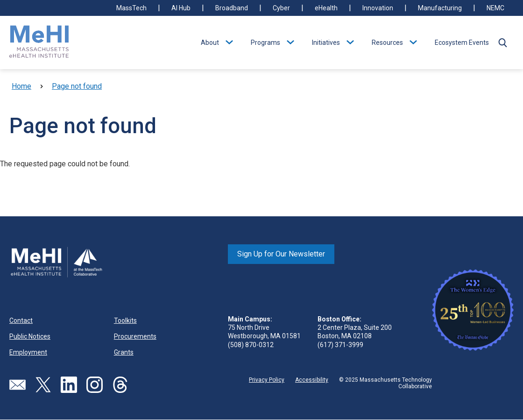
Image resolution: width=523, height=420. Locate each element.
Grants (124, 352)
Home (21, 86)
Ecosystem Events (462, 43)
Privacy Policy (267, 380)
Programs (265, 43)
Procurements (135, 336)
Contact (21, 320)
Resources (387, 43)
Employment (28, 352)
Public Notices (30, 336)
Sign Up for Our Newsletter (281, 254)
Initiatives (326, 43)
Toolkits (125, 320)
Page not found (77, 86)
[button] (502, 43)
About (210, 43)
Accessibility (312, 380)
